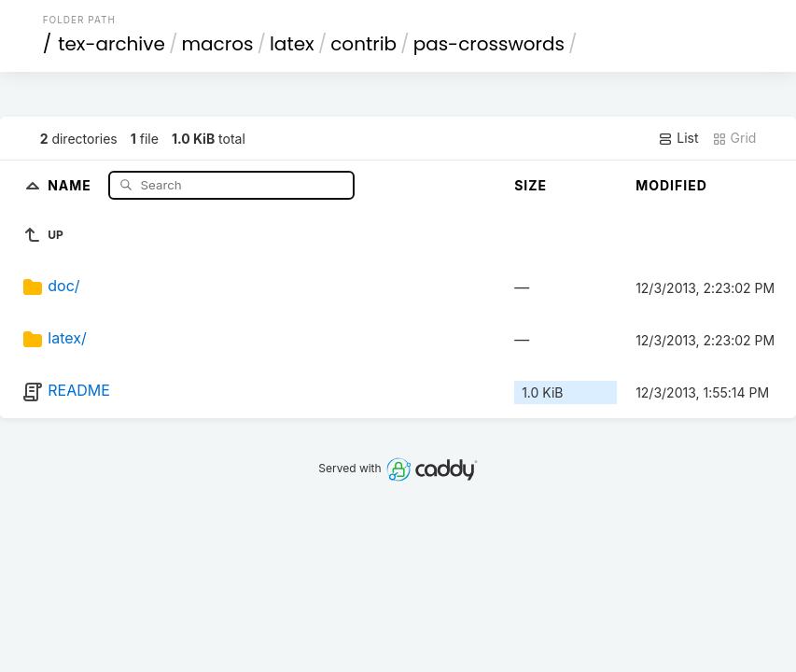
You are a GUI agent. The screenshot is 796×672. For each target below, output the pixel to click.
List (678, 138)
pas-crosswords (489, 44)
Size (531, 185)
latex (292, 44)
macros (217, 44)
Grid (734, 138)
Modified (671, 185)
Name (71, 184)
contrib (363, 44)
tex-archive (112, 44)
